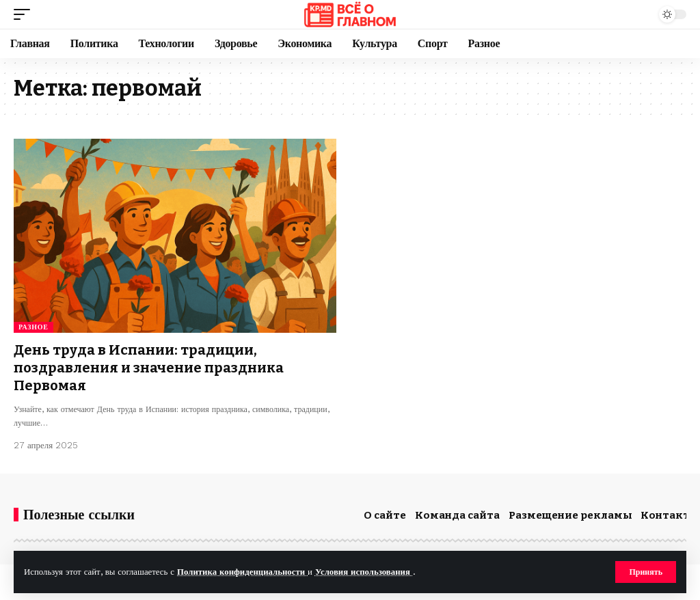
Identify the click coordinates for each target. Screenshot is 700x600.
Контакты (670, 515)
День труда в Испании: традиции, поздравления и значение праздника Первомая (149, 368)
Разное (33, 327)
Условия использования (364, 572)
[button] (646, 572)
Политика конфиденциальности (242, 572)
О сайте (385, 515)
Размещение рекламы (570, 515)
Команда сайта (457, 515)
